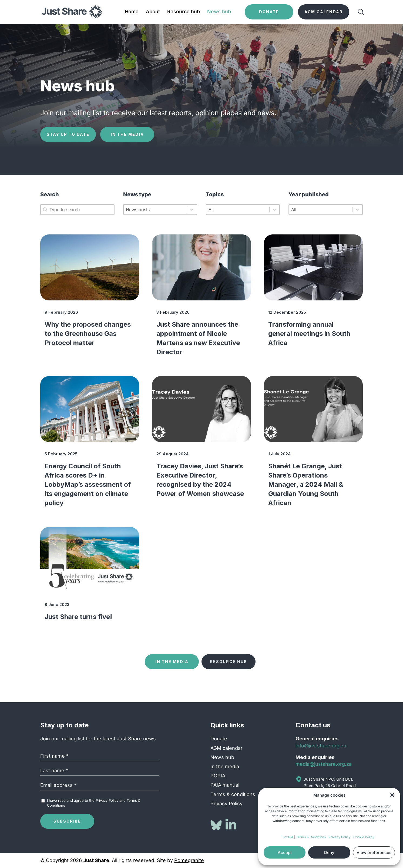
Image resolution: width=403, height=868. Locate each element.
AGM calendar (226, 748)
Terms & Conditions (311, 837)
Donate (219, 739)
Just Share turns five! (78, 617)
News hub (219, 12)
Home (132, 12)
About (153, 12)
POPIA (288, 837)
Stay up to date (68, 134)
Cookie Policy (364, 837)
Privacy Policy (340, 837)
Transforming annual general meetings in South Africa (309, 334)
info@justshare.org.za (321, 746)
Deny (329, 852)
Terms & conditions (233, 794)
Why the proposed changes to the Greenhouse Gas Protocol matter (88, 334)
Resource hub (184, 12)
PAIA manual (225, 785)
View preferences (374, 852)
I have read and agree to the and (94, 803)
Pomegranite (189, 860)
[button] (392, 795)
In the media (127, 134)
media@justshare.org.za (324, 764)
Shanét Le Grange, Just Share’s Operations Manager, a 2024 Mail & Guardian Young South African (306, 484)
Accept (285, 852)
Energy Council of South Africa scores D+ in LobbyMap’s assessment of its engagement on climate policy (88, 484)
